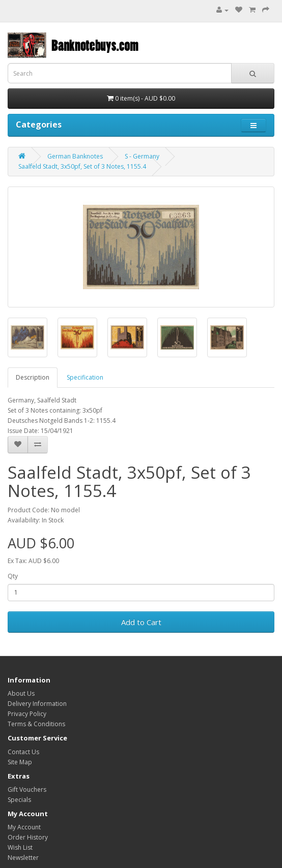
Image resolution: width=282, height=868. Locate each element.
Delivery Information (37, 704)
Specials (19, 800)
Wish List (20, 847)
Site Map (20, 762)
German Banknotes (75, 156)
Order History (28, 837)
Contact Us (23, 752)
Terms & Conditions (36, 724)
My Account (24, 827)
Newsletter (23, 858)
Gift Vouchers (27, 789)
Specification (85, 377)
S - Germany (142, 156)
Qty (13, 576)
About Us (21, 693)
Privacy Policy (27, 714)
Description (33, 377)
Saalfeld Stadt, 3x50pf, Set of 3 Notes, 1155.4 (82, 166)
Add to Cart (141, 622)
